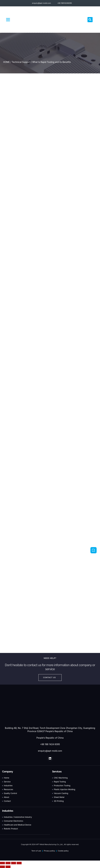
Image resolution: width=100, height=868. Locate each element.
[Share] (8, 863)
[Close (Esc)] (2, 863)
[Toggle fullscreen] (14, 863)
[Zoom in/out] (19, 863)
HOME (6, 62)
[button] (8, 20)
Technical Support (21, 62)
